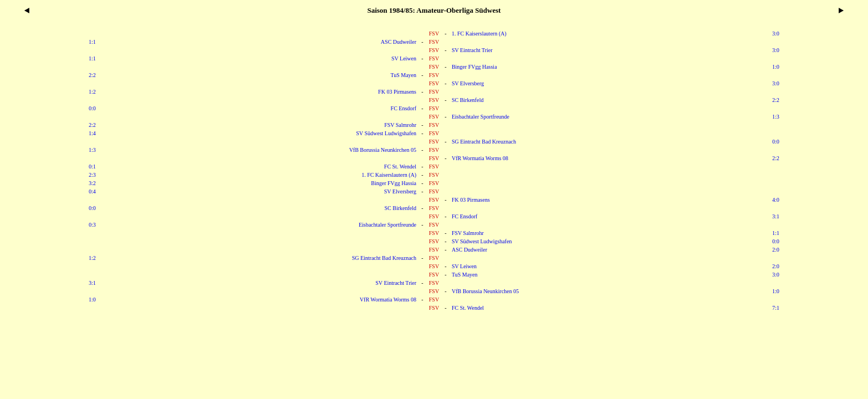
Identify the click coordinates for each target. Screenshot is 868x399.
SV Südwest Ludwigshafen (386, 133)
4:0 (776, 200)
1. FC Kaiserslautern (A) (479, 34)
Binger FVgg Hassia (474, 67)
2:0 (776, 250)
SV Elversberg (468, 83)
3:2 (92, 183)
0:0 (92, 108)
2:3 (92, 175)
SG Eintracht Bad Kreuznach (484, 142)
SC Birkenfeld (468, 100)
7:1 (776, 308)
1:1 (92, 42)
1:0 (776, 67)
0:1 (92, 167)
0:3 (92, 225)
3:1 (776, 216)
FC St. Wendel (400, 167)
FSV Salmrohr (400, 125)
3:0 (776, 34)
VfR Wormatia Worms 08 (480, 158)
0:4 (92, 191)
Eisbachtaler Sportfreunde (480, 117)
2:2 (92, 75)
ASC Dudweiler (399, 42)
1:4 (92, 133)
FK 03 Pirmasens (397, 92)
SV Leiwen (404, 58)
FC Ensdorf (404, 108)
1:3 (776, 117)
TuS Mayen (403, 75)
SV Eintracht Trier (472, 50)
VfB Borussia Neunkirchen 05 (383, 150)
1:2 (92, 92)
